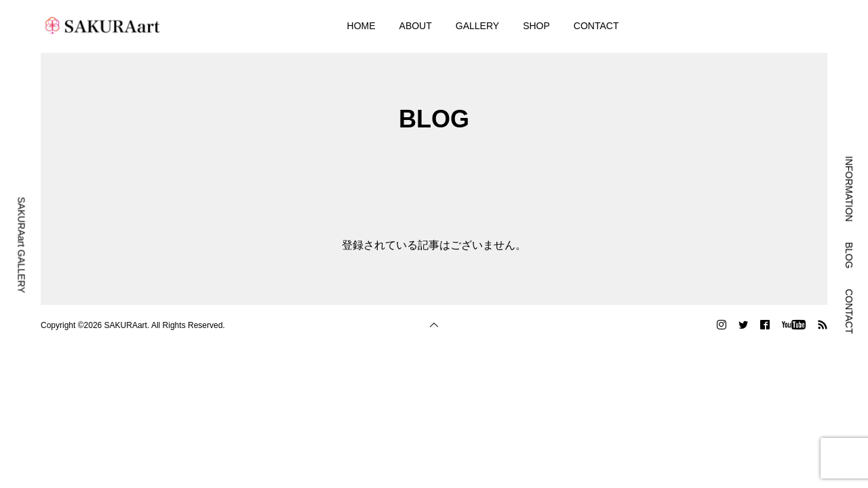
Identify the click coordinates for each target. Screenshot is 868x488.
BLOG (849, 255)
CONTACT (596, 26)
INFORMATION (849, 189)
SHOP (536, 26)
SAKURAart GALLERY (22, 245)
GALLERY (477, 26)
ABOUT (416, 26)
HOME (361, 26)
